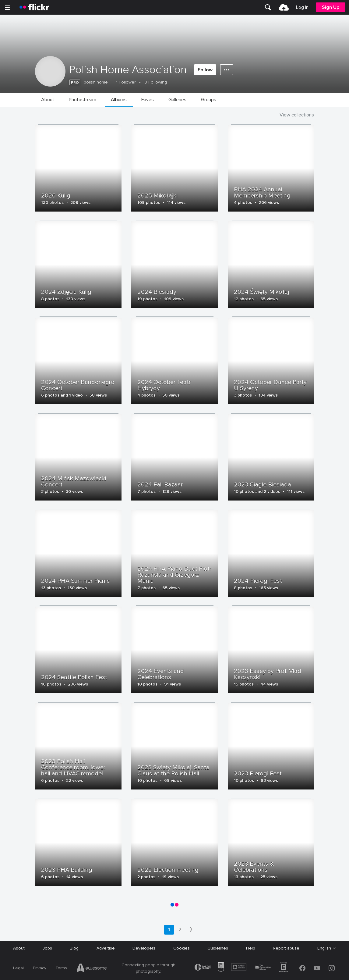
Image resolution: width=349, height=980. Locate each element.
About (19, 948)
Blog (74, 948)
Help (251, 948)
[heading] (34, 7)
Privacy (40, 968)
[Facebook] (302, 968)
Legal (18, 968)
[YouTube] (317, 968)
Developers (144, 948)
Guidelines (218, 948)
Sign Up (331, 7)
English (324, 948)
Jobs (47, 948)
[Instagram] (332, 968)
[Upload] (284, 7)
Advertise (106, 948)
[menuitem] (268, 7)
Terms (61, 968)
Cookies (182, 948)
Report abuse (286, 948)
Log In (302, 7)
